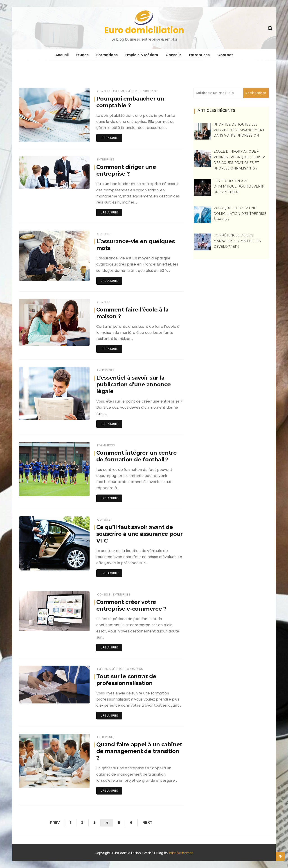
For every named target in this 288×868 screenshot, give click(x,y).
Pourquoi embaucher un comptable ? (130, 102)
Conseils (173, 55)
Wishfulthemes (181, 853)
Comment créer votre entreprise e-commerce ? (131, 605)
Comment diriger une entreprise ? (126, 170)
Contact (225, 55)
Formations (107, 55)
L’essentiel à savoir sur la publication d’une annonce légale (134, 384)
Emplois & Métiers (142, 55)
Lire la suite (109, 138)
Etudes (82, 55)
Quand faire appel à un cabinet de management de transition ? (139, 751)
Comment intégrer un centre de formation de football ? (136, 456)
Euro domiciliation (144, 30)
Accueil (62, 55)
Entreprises (199, 55)
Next (147, 823)
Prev (55, 823)
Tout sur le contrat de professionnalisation (126, 680)
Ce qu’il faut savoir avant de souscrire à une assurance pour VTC (139, 534)
